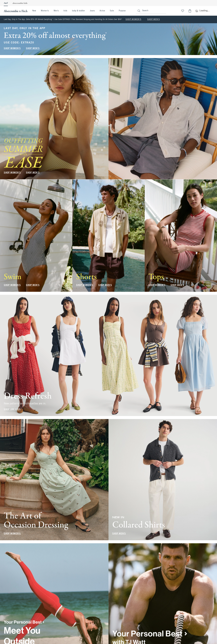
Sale (112, 11)
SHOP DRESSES (12, 409)
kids (65, 11)
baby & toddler (78, 11)
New (34, 11)
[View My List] (183, 11)
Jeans (92, 11)
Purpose (122, 11)
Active (102, 11)
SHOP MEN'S (153, 19)
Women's (45, 11)
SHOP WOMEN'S (133, 19)
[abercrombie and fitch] (15, 11)
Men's (56, 11)
